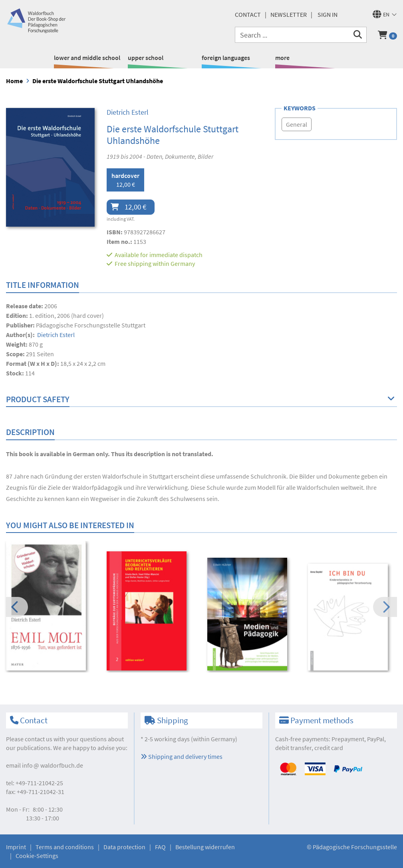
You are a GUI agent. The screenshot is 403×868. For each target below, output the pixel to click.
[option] (51, 607)
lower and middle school (87, 58)
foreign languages (226, 58)
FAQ (160, 847)
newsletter (289, 14)
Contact (248, 14)
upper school (146, 58)
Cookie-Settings (37, 856)
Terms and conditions (65, 847)
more (282, 58)
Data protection (124, 847)
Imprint (16, 847)
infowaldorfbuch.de (53, 765)
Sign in (328, 14)
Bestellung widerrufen (205, 847)
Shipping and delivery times (182, 756)
